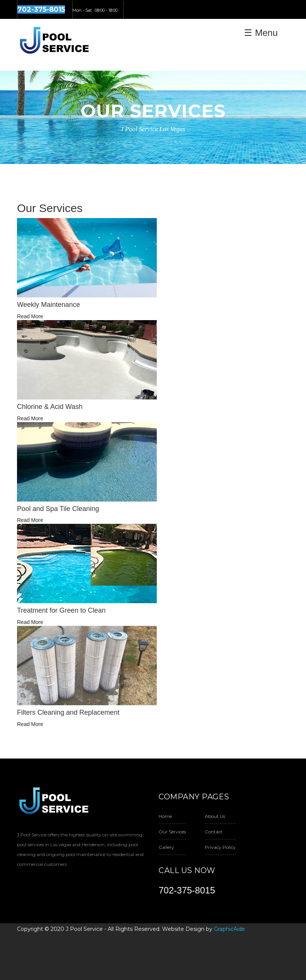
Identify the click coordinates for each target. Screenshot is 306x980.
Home (165, 816)
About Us (215, 816)
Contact (214, 832)
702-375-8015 (187, 890)
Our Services (172, 832)
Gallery (166, 847)
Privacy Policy (220, 847)
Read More (30, 316)
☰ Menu (261, 33)
